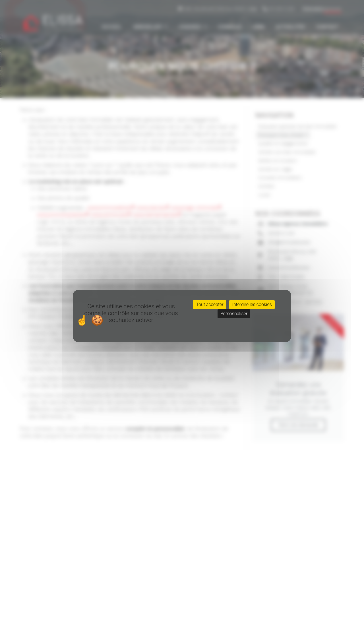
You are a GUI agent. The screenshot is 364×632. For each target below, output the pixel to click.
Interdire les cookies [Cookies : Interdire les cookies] (252, 304)
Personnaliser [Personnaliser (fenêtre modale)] (234, 314)
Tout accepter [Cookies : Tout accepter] (210, 304)
